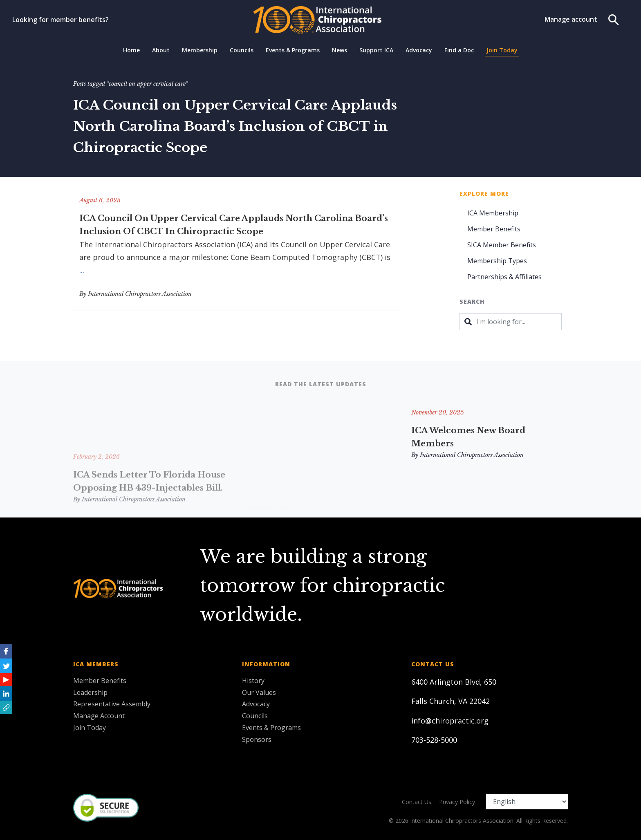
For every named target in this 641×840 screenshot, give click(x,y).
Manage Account (99, 716)
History (253, 681)
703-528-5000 (434, 740)
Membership (200, 50)
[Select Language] (527, 802)
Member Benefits (494, 229)
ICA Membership (493, 213)
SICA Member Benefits (502, 245)
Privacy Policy (457, 802)
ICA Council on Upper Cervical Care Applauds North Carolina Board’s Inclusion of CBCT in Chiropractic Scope (234, 225)
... (82, 270)
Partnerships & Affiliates (504, 277)
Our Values (259, 692)
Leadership (90, 692)
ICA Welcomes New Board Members (468, 437)
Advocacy (419, 50)
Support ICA (376, 50)
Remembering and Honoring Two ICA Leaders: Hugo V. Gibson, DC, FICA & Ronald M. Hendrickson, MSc (319, 450)
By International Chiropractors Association (136, 294)
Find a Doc (459, 50)
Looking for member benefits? (61, 20)
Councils (242, 50)
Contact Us (417, 802)
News (340, 50)
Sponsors (257, 739)
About (161, 50)
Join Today (502, 50)
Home (131, 50)
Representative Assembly (112, 704)
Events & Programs (293, 50)
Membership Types (497, 261)
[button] (6, 708)
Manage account (571, 19)
